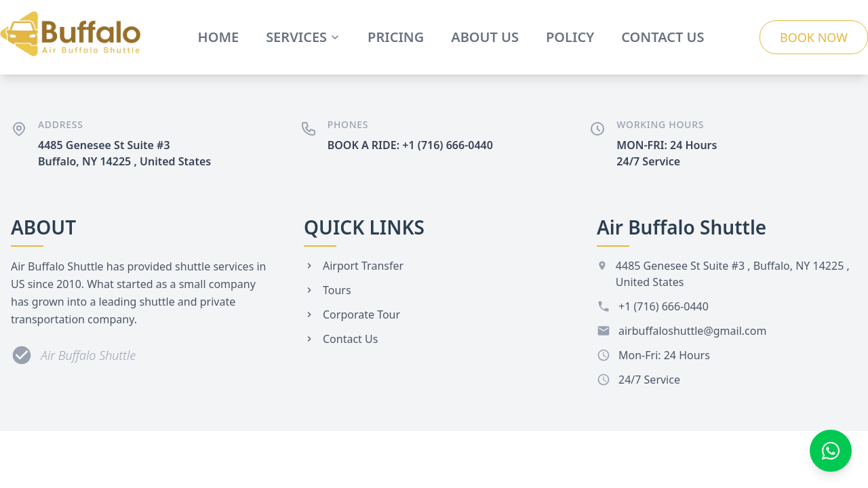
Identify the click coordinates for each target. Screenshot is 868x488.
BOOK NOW (814, 37)
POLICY (570, 37)
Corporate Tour (352, 314)
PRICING (396, 37)
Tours (328, 290)
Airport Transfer (354, 266)
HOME (219, 37)
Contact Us (341, 339)
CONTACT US (663, 37)
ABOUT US (485, 37)
